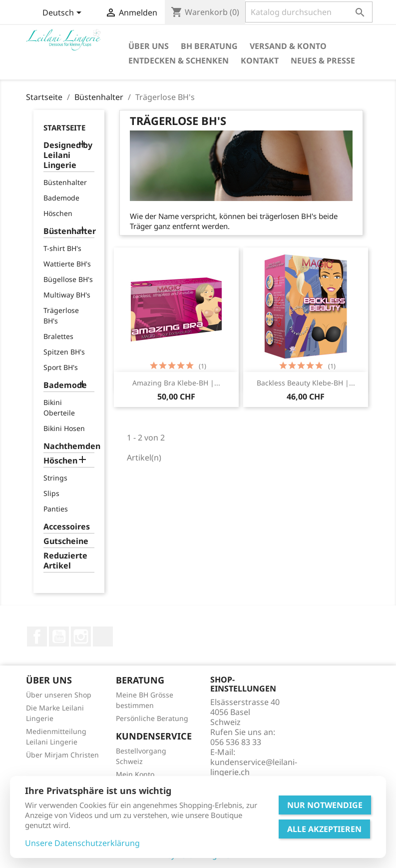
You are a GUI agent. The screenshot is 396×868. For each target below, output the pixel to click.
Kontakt (260, 60)
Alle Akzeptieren (324, 829)
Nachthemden (69, 446)
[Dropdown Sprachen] (64, 13)
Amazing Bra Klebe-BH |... (176, 383)
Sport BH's (61, 367)
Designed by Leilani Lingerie (68, 155)
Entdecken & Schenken (179, 60)
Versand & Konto (288, 46)
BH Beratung (209, 46)
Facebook (37, 636)
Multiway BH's (67, 295)
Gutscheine (66, 541)
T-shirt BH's (62, 248)
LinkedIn (103, 636)
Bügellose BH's (68, 279)
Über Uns (149, 46)
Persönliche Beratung (152, 718)
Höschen (58, 213)
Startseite (64, 127)
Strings (55, 478)
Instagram (81, 636)
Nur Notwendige (325, 805)
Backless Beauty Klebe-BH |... (306, 383)
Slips (51, 493)
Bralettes (58, 336)
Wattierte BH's (67, 264)
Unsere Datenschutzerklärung (82, 843)
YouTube (59, 636)
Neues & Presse (323, 60)
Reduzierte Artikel (65, 561)
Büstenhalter (65, 182)
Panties (56, 509)
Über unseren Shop (59, 695)
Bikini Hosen (64, 428)
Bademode (61, 198)
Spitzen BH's (64, 352)
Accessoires (67, 527)
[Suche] (309, 12)
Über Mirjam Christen (62, 755)
